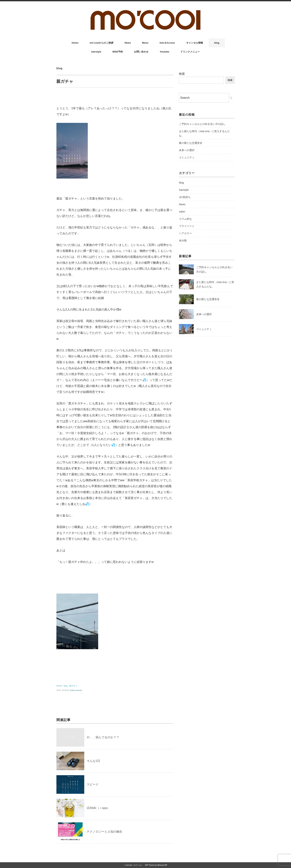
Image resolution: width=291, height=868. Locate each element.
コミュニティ (187, 157)
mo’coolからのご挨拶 (102, 43)
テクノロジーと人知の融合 (104, 832)
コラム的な (185, 219)
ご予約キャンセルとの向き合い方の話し (202, 124)
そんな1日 (93, 761)
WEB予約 (118, 52)
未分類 (183, 241)
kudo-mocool (76, 690)
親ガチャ (73, 686)
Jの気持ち (185, 197)
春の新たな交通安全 (191, 143)
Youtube (165, 52)
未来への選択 (187, 150)
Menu (145, 43)
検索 (182, 74)
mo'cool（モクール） (134, 865)
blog (217, 43)
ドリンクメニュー (190, 52)
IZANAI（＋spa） (98, 808)
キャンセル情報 (195, 43)
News (128, 43)
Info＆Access (167, 43)
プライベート (187, 226)
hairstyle (96, 52)
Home (75, 43)
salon (182, 212)
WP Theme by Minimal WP (156, 865)
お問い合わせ (141, 52)
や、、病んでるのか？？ (103, 737)
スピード (93, 784)
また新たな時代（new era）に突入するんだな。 (204, 133)
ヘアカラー (185, 233)
